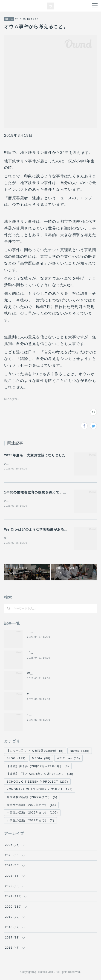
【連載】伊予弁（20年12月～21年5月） (38, 767)
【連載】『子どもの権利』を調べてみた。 (40, 775)
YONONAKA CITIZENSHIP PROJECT (40, 790)
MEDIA (41, 759)
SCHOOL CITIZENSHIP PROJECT (37, 783)
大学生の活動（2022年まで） (31, 806)
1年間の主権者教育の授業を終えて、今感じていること (48, 493)
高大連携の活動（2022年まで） (32, 798)
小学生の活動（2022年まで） (30, 821)
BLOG (9, 19)
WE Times (68, 759)
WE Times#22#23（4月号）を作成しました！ (60, 674)
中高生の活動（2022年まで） (32, 814)
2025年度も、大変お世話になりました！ (37, 455)
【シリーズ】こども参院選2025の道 (35, 752)
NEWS (80, 752)
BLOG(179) (12, 399)
